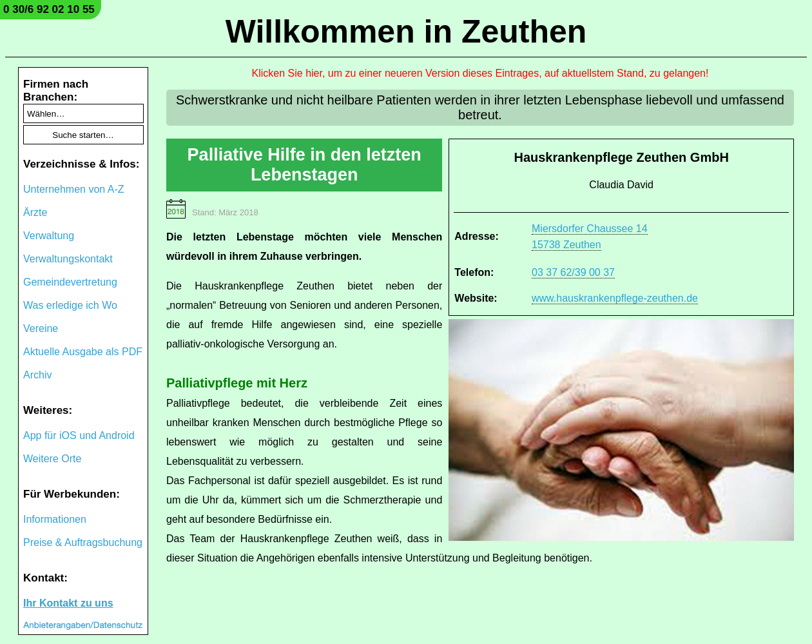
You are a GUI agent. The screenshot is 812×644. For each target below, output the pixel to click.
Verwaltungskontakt (68, 259)
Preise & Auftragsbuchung (83, 542)
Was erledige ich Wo (70, 305)
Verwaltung (49, 236)
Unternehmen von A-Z (74, 189)
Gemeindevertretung (70, 282)
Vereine (41, 328)
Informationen (55, 519)
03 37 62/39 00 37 (573, 272)
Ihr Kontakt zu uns (68, 603)
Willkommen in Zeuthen (406, 32)
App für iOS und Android (79, 435)
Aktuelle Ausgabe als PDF (83, 352)
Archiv (37, 375)
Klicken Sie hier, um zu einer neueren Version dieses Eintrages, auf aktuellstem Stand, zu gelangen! (480, 73)
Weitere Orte (52, 459)
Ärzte (35, 212)
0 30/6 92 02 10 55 (49, 9)
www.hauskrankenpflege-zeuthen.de (615, 298)
